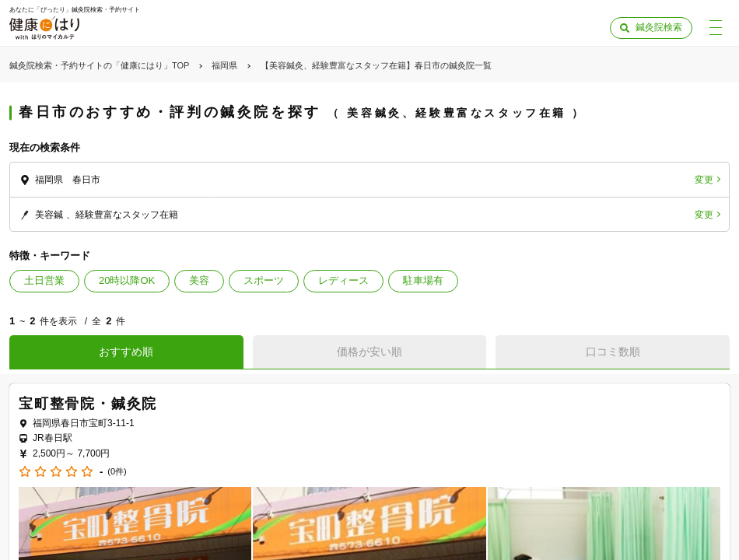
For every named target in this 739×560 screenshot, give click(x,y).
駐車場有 (423, 280)
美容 (199, 280)
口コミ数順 (613, 352)
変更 (704, 180)
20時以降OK (127, 280)
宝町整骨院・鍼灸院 (88, 404)
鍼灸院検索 (659, 27)
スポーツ (264, 280)
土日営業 (44, 280)
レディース (343, 280)
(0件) (117, 472)
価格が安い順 (369, 352)
